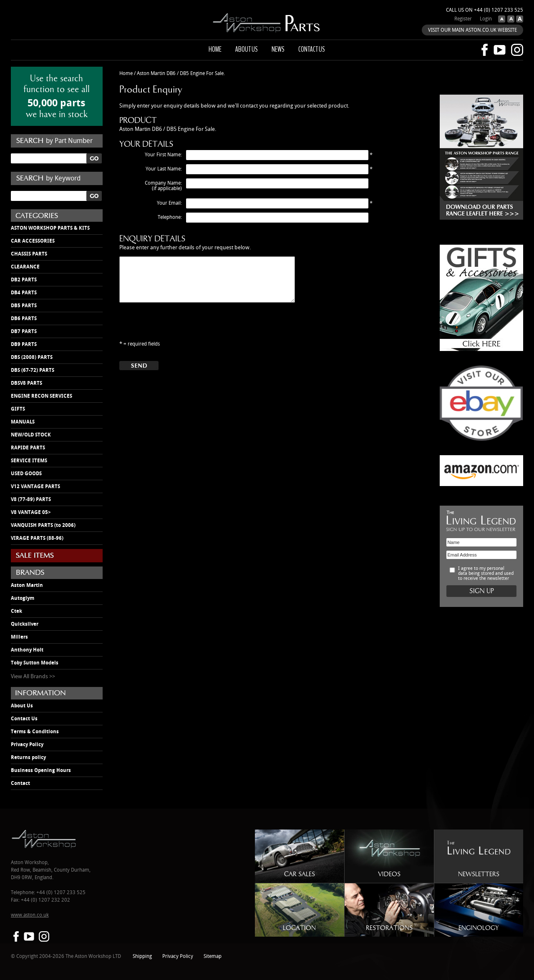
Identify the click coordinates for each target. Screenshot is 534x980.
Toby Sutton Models (35, 663)
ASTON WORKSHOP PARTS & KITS (50, 228)
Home (215, 49)
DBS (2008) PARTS (32, 357)
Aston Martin (27, 585)
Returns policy (28, 757)
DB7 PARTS (24, 331)
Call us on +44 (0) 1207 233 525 (485, 10)
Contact (20, 783)
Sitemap (213, 956)
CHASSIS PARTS (29, 254)
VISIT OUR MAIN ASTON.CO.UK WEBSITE (472, 30)
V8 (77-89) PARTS (31, 499)
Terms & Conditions (35, 732)
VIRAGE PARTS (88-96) (37, 538)
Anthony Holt (27, 650)
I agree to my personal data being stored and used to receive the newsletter (486, 574)
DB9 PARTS (24, 344)
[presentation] (183, 328)
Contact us (312, 49)
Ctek (16, 611)
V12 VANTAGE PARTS (35, 486)
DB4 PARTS (24, 293)
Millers (19, 637)
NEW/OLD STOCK (31, 435)
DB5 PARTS (24, 306)
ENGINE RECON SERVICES (42, 396)
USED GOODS (26, 474)
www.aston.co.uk (30, 915)
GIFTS (18, 409)
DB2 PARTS (24, 280)
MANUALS (23, 422)
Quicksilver (25, 624)
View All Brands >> (33, 677)
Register (463, 19)
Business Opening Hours (41, 770)
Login (486, 19)
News (278, 49)
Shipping (142, 956)
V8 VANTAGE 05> (31, 512)
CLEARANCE (25, 267)
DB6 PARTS (24, 318)
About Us (22, 706)
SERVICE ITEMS (29, 461)
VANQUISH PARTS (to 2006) (43, 525)
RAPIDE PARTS (28, 448)
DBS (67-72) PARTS (33, 370)
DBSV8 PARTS (26, 383)
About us (247, 49)
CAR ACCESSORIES (33, 241)
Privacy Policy (27, 744)
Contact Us (24, 719)
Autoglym (23, 598)
